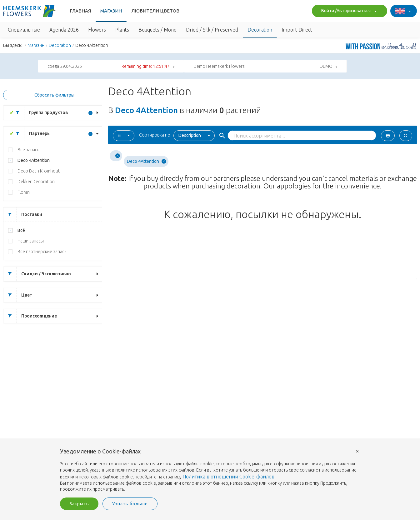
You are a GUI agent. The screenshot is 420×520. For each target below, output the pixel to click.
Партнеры (31, 134)
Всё (21, 230)
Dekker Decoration (36, 182)
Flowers (97, 30)
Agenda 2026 (64, 30)
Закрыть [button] (79, 504)
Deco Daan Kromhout (39, 171)
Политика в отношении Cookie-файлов (228, 477)
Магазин (111, 11)
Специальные (24, 30)
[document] (210, 470)
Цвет (18, 295)
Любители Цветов (155, 11)
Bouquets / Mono (157, 30)
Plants (122, 30)
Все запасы (29, 150)
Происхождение (30, 316)
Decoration (260, 30)
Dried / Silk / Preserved (212, 30)
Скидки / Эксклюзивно (37, 274)
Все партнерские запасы (42, 252)
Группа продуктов (40, 113)
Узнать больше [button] (130, 504)
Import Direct (297, 30)
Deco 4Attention (34, 160)
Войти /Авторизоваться (348, 11)
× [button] (357, 451)
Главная (80, 11)
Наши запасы (31, 241)
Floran (24, 192)
